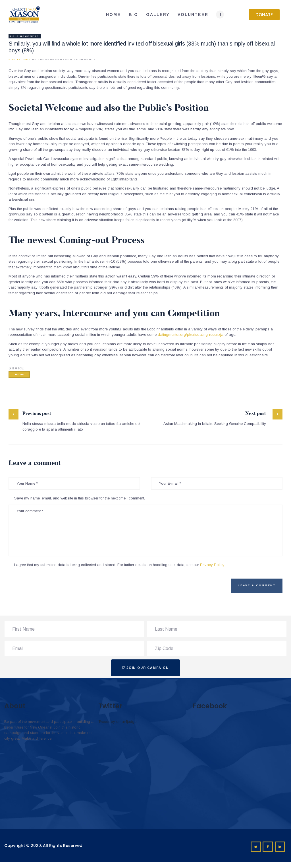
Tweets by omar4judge (117, 722)
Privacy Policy (212, 565)
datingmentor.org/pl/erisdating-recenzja (191, 335)
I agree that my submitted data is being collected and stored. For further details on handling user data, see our (119, 565)
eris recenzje (25, 36)
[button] (264, 15)
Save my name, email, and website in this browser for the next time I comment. (80, 498)
